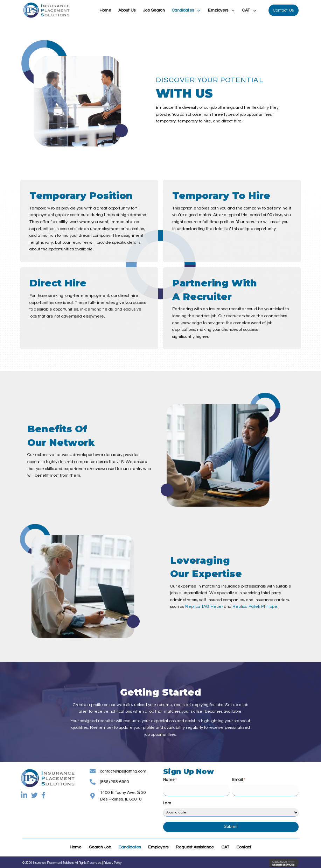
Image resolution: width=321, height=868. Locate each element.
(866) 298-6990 (115, 782)
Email (238, 780)
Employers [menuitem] (158, 845)
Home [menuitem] (76, 845)
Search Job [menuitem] (100, 845)
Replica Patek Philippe (255, 607)
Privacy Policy (112, 861)
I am (167, 801)
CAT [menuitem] (225, 845)
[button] (198, 10)
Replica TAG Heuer (204, 607)
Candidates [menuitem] (130, 845)
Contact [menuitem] (244, 845)
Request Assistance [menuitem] (195, 845)
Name (170, 780)
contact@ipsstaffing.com (123, 771)
